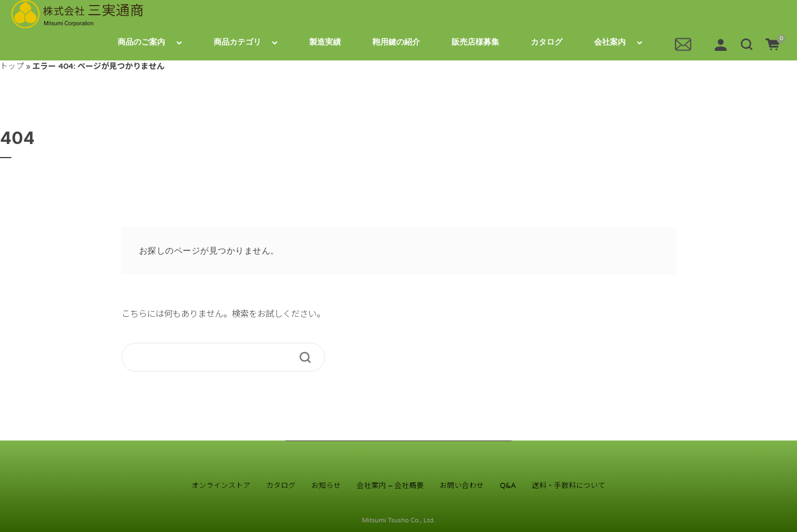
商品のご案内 (141, 42)
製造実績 (325, 42)
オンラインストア (221, 486)
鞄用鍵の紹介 (396, 42)
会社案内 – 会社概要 (390, 486)
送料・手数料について (569, 486)
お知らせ (326, 486)
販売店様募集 (475, 42)
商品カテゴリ (237, 42)
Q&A (508, 486)
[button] (747, 44)
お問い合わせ (462, 486)
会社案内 (610, 42)
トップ (12, 66)
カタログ (547, 42)
